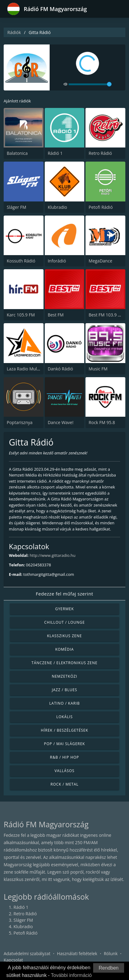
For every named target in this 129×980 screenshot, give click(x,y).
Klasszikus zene (64, 636)
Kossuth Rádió (21, 261)
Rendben (109, 968)
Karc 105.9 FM (21, 315)
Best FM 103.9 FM (106, 315)
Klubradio (57, 207)
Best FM (56, 315)
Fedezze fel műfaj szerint (65, 594)
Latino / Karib (65, 703)
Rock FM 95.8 (102, 422)
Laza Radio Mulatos (26, 369)
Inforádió (57, 261)
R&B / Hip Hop (64, 757)
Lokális (64, 717)
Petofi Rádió (101, 207)
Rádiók (14, 32)
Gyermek (64, 609)
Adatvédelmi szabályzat (27, 953)
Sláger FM (17, 207)
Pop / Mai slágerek (65, 744)
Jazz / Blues (64, 690)
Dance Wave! (61, 422)
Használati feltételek (77, 953)
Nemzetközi (64, 676)
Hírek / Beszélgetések (64, 730)
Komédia (64, 649)
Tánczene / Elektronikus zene (64, 663)
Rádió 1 (55, 153)
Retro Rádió (100, 153)
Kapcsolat (13, 960)
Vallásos (64, 771)
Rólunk (111, 953)
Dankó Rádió (61, 369)
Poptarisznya (20, 422)
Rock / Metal (65, 784)
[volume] (90, 84)
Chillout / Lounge (64, 622)
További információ (71, 975)
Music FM (98, 369)
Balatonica (17, 153)
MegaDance (100, 261)
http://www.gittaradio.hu (53, 555)
